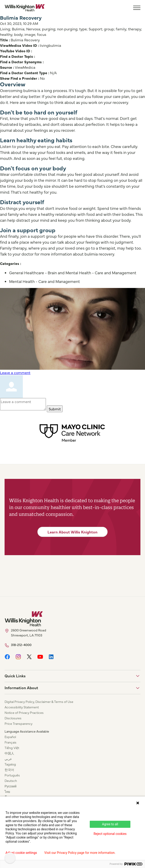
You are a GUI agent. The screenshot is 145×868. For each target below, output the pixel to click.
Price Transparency (18, 723)
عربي (8, 759)
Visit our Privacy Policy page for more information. (80, 853)
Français (11, 742)
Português (12, 775)
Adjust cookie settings (21, 853)
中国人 (9, 753)
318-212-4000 (21, 645)
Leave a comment (15, 372)
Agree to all (110, 824)
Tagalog (10, 764)
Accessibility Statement (22, 707)
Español (10, 737)
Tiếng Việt (12, 748)
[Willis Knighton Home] (25, 8)
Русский (11, 786)
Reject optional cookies (110, 834)
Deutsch (11, 781)
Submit (55, 409)
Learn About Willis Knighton (72, 532)
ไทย (7, 791)
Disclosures (13, 718)
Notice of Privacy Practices (24, 712)
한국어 (9, 770)
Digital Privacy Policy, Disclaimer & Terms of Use (39, 702)
